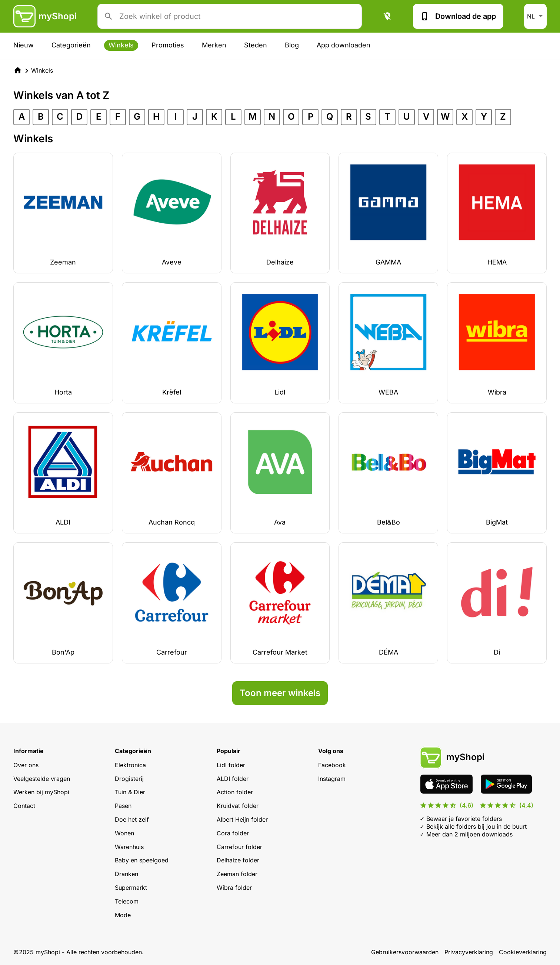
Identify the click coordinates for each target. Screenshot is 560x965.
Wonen (124, 833)
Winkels (121, 45)
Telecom (127, 901)
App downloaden (344, 45)
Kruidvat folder (238, 806)
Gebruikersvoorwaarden (405, 952)
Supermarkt (131, 888)
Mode (123, 915)
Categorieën (71, 45)
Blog (292, 45)
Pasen (123, 806)
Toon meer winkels (280, 693)
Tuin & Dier (130, 792)
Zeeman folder (237, 874)
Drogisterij (129, 779)
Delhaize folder (238, 860)
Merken (214, 45)
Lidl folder (231, 765)
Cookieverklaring (523, 952)
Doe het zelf (132, 819)
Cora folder (233, 833)
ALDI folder (233, 779)
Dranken (126, 874)
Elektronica (130, 765)
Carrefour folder (239, 847)
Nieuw (24, 45)
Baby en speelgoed (142, 860)
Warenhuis (129, 847)
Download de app (458, 16)
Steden (256, 45)
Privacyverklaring (469, 952)
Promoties (168, 45)
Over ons (26, 765)
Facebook (332, 765)
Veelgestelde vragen (42, 779)
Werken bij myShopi (41, 792)
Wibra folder (234, 888)
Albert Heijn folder (242, 819)
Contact (24, 806)
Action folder (235, 792)
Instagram (332, 779)
